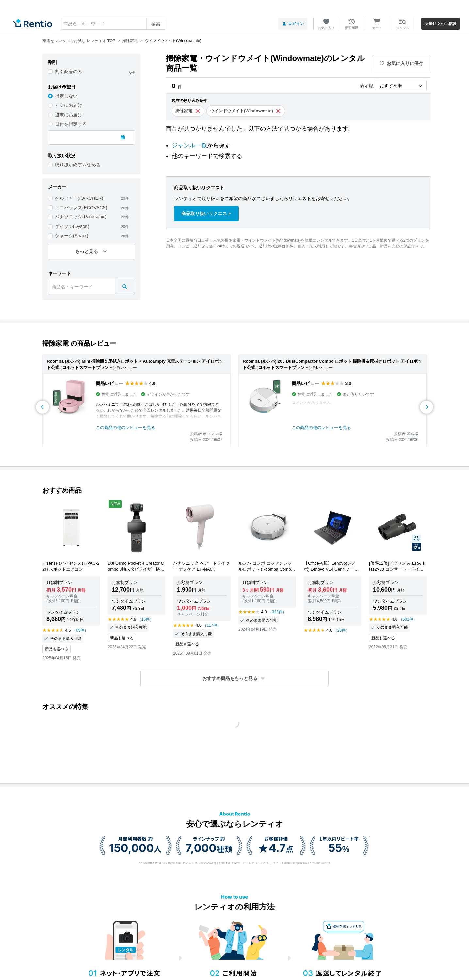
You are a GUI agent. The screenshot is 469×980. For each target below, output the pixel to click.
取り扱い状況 (62, 156)
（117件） (212, 625)
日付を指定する (71, 124)
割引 (53, 62)
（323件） (277, 612)
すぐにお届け (69, 105)
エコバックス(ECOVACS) (81, 208)
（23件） (341, 630)
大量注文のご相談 (441, 24)
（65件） (80, 630)
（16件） (146, 619)
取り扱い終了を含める (78, 165)
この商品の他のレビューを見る (125, 427)
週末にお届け (69, 115)
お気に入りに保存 (401, 63)
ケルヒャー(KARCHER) (79, 198)
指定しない (66, 96)
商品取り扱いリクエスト (206, 213)
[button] (234, 679)
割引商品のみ (69, 71)
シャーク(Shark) (72, 236)
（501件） (408, 619)
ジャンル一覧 (189, 145)
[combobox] (113, 24)
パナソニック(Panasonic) (81, 217)
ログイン (293, 24)
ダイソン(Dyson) (72, 226)
